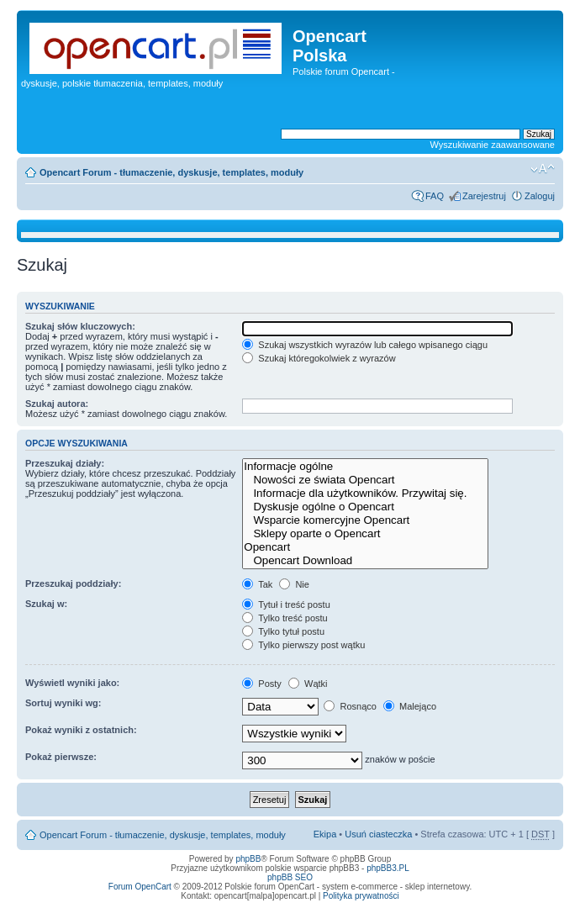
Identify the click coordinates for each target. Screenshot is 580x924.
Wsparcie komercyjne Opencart (365, 520)
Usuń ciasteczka (378, 834)
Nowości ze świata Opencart (365, 480)
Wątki (308, 684)
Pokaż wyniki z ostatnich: (81, 730)
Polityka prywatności (361, 896)
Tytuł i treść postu (286, 605)
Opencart (365, 547)
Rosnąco (350, 706)
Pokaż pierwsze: (61, 757)
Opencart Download (365, 561)
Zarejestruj (484, 196)
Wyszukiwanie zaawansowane (493, 145)
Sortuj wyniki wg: (63, 703)
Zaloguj (540, 196)
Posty (262, 684)
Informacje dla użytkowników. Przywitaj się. (365, 494)
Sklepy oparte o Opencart (365, 534)
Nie (294, 584)
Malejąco (410, 706)
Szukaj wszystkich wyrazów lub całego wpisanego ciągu (365, 345)
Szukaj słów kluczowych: (80, 326)
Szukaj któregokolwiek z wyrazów (319, 358)
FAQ (435, 196)
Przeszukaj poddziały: (73, 583)
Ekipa (325, 834)
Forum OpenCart (140, 887)
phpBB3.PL (388, 868)
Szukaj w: (46, 604)
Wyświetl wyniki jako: (72, 683)
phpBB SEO (290, 877)
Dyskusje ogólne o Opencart (365, 507)
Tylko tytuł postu (283, 631)
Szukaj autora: (57, 404)
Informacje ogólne (365, 467)
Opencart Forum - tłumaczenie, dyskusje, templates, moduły (171, 172)
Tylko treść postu (285, 618)
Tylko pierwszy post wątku (303, 645)
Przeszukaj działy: (65, 463)
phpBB (248, 859)
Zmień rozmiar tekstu (543, 169)
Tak (257, 584)
